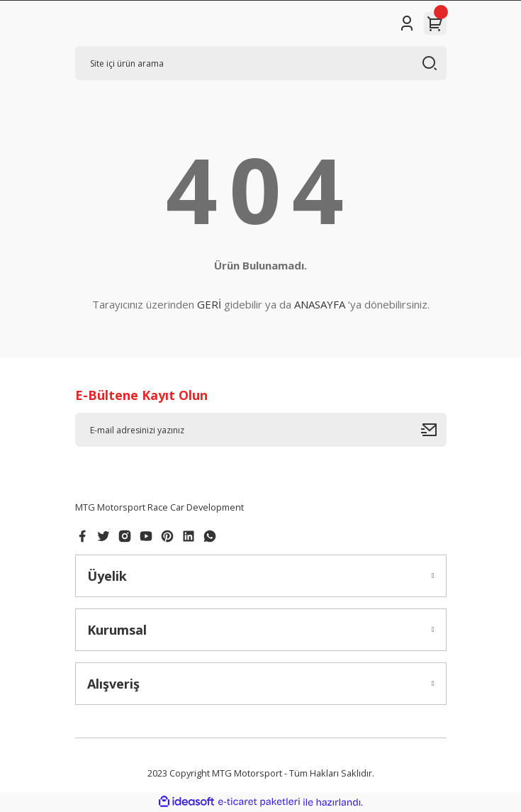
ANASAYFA (320, 304)
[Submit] (434, 430)
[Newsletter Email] (261, 430)
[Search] (261, 63)
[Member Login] (407, 23)
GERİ (209, 304)
